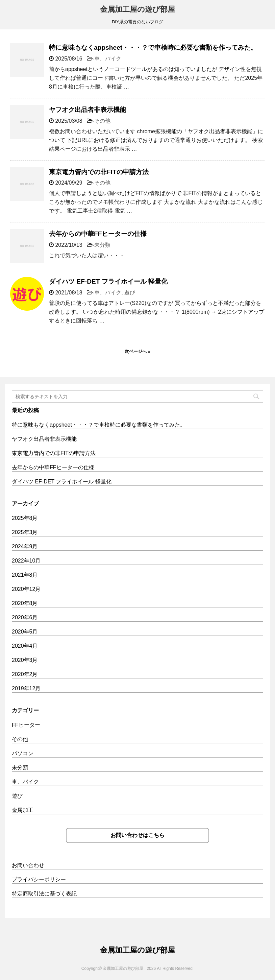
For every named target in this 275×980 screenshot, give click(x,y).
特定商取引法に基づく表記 (44, 894)
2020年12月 (26, 589)
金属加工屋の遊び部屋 (137, 9)
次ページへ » (137, 351)
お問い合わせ (28, 865)
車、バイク (108, 59)
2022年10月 (26, 561)
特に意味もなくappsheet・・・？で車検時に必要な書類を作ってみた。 (153, 47)
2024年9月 (25, 546)
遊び (130, 293)
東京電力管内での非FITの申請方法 (99, 172)
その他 (102, 121)
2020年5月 (25, 632)
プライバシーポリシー (39, 879)
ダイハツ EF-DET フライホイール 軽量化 (108, 281)
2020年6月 (25, 617)
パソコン (23, 753)
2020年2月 (25, 674)
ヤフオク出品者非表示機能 (87, 110)
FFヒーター (26, 725)
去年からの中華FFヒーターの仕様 (98, 234)
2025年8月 (25, 518)
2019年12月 (26, 688)
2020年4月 (25, 646)
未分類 (102, 245)
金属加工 (23, 810)
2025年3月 (25, 532)
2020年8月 (25, 603)
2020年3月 (25, 660)
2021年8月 (25, 575)
